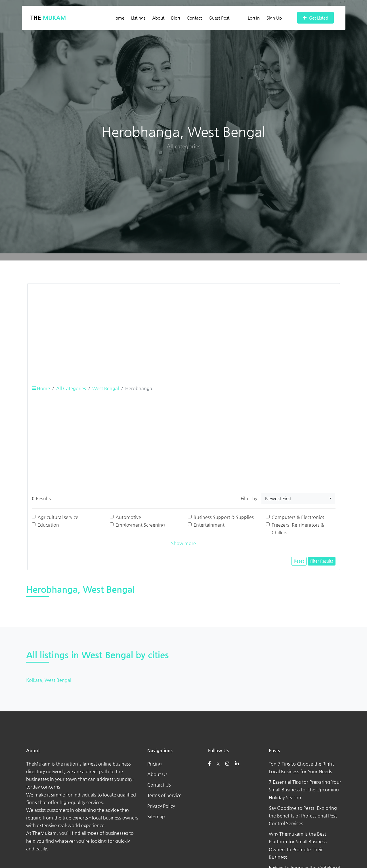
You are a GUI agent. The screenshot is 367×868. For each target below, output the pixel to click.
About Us (157, 774)
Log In (250, 18)
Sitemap (156, 816)
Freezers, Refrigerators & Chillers (298, 529)
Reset (299, 561)
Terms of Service (164, 795)
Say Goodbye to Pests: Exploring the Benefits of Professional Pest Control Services (303, 816)
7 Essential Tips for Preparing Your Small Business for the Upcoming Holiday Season (305, 790)
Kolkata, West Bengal (49, 680)
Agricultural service (58, 517)
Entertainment (209, 525)
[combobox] (298, 499)
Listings (138, 18)
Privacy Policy (161, 806)
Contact (194, 18)
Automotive (128, 517)
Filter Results (322, 561)
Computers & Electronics (298, 517)
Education (48, 525)
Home (118, 18)
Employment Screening (140, 525)
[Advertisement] (184, 328)
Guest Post (219, 18)
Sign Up (274, 18)
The (48, 18)
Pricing (155, 764)
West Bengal (106, 388)
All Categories (71, 388)
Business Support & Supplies (224, 517)
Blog (176, 18)
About (158, 18)
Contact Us (159, 785)
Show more (183, 543)
